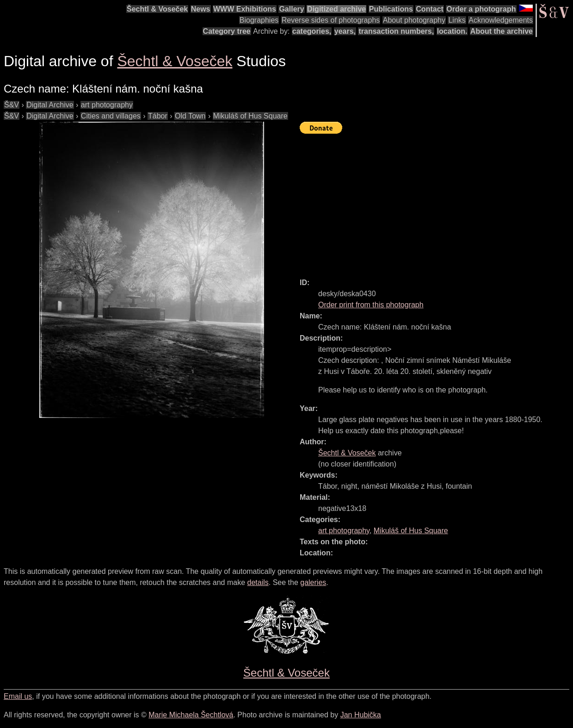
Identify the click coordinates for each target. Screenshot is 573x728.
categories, (312, 31)
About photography (414, 20)
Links (457, 20)
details (258, 582)
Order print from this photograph (371, 305)
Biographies (259, 20)
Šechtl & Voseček (157, 9)
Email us (18, 696)
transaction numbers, (396, 31)
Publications (391, 9)
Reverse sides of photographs (331, 20)
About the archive (502, 31)
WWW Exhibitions (245, 9)
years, (345, 31)
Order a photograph (481, 9)
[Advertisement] (436, 202)
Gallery (291, 9)
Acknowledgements (501, 20)
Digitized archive (336, 9)
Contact (430, 9)
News (201, 9)
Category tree (227, 31)
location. (452, 31)
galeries (313, 582)
